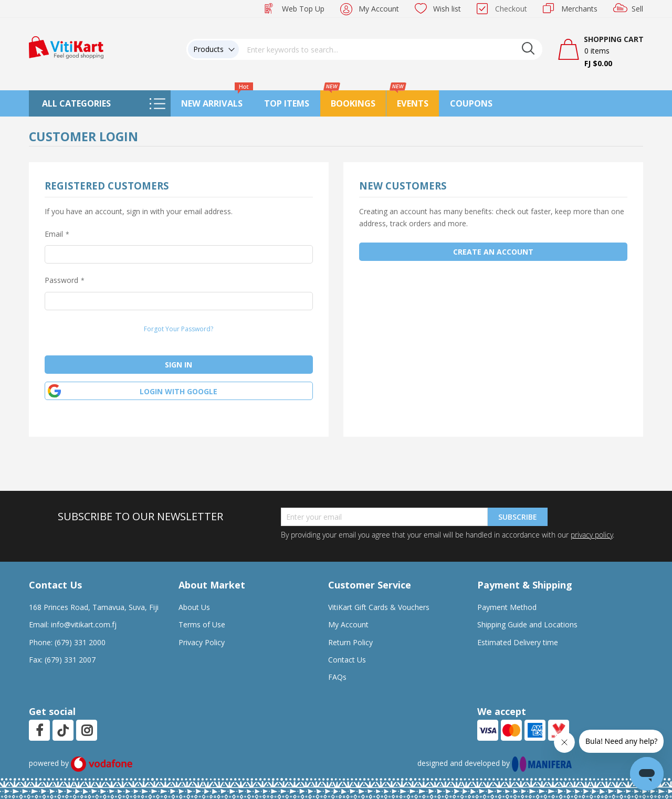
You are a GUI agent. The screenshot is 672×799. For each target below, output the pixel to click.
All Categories (76, 103)
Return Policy (350, 642)
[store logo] (66, 46)
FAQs (337, 677)
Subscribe (518, 517)
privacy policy (592, 535)
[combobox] (391, 49)
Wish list (447, 9)
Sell (637, 9)
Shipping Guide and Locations (527, 624)
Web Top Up (303, 9)
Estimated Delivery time (518, 642)
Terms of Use (202, 624)
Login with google (178, 391)
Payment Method (507, 607)
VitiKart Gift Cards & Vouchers (379, 607)
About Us (194, 607)
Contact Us (347, 660)
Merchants (579, 9)
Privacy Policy (202, 642)
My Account (379, 9)
